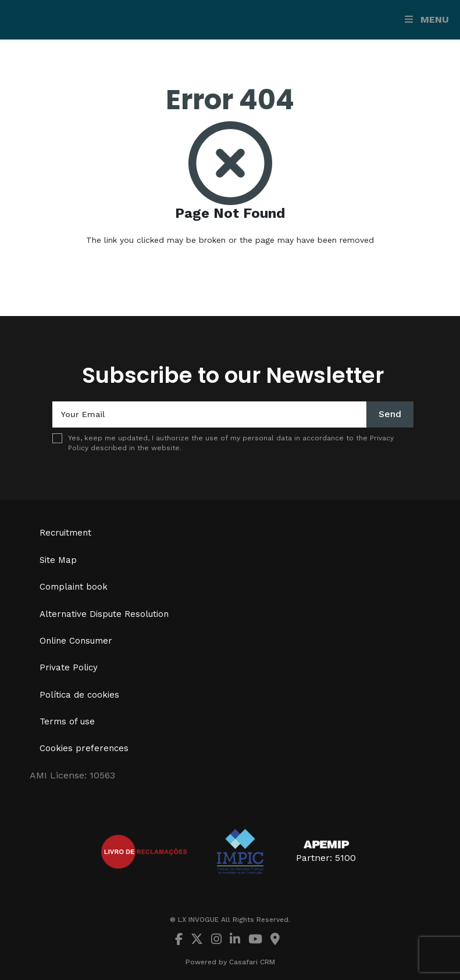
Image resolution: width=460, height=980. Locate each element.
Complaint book (74, 587)
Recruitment (65, 533)
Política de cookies (79, 695)
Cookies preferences (84, 748)
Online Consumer (76, 641)
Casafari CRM (252, 962)
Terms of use (67, 721)
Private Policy (69, 667)
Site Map (58, 560)
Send (390, 414)
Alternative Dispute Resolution (104, 614)
